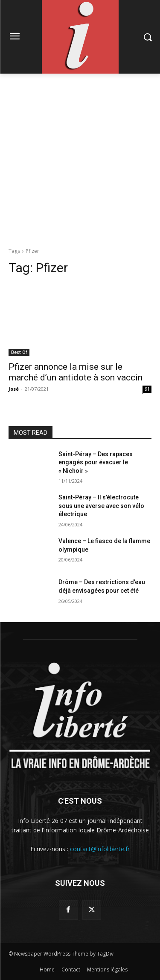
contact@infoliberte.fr (100, 849)
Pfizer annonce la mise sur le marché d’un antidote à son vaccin (76, 372)
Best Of (19, 352)
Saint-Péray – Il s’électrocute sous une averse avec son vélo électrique (101, 506)
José (14, 389)
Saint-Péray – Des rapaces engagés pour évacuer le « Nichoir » (96, 462)
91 (147, 389)
